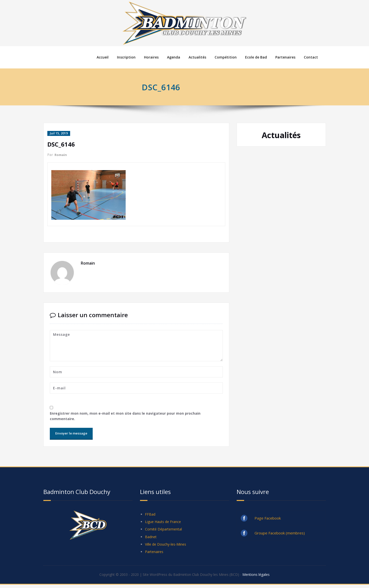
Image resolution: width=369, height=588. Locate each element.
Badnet (151, 539)
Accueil (103, 57)
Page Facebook (268, 519)
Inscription (126, 57)
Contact (311, 57)
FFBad (150, 515)
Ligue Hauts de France (164, 523)
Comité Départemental (165, 531)
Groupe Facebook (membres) (280, 534)
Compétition (226, 57)
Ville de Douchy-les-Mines (167, 547)
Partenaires (285, 57)
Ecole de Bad (256, 57)
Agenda (174, 57)
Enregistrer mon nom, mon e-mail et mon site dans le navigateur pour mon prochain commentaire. (128, 416)
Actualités (197, 57)
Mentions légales (261, 578)
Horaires (151, 57)
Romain (61, 154)
